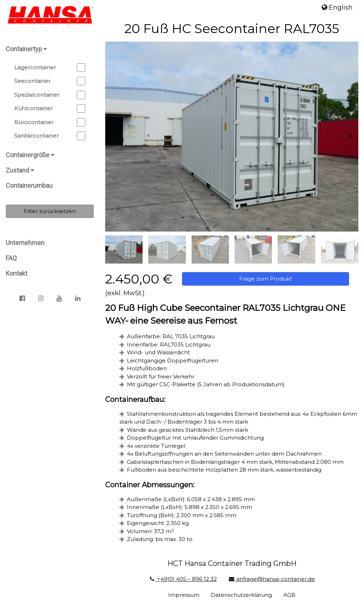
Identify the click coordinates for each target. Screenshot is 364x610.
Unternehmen (25, 243)
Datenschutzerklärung (241, 595)
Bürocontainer (50, 122)
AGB (289, 595)
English (337, 7)
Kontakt (17, 273)
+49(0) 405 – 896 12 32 (183, 579)
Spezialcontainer (50, 95)
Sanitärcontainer (50, 136)
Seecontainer (50, 81)
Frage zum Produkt (266, 279)
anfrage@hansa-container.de (272, 579)
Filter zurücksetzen (50, 211)
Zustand (20, 170)
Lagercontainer (50, 68)
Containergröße (30, 155)
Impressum (184, 595)
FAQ (11, 258)
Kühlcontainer (50, 108)
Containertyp (26, 49)
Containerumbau (29, 185)
